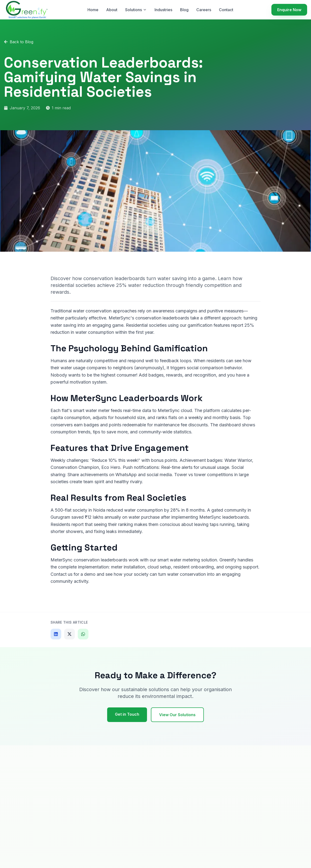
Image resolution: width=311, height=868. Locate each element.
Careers (204, 10)
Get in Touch (127, 714)
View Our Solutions (177, 715)
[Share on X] (69, 634)
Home (93, 10)
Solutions (136, 10)
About (112, 10)
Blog (184, 10)
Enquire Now (289, 10)
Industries (163, 10)
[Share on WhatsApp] (83, 634)
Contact (226, 10)
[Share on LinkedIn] (56, 634)
